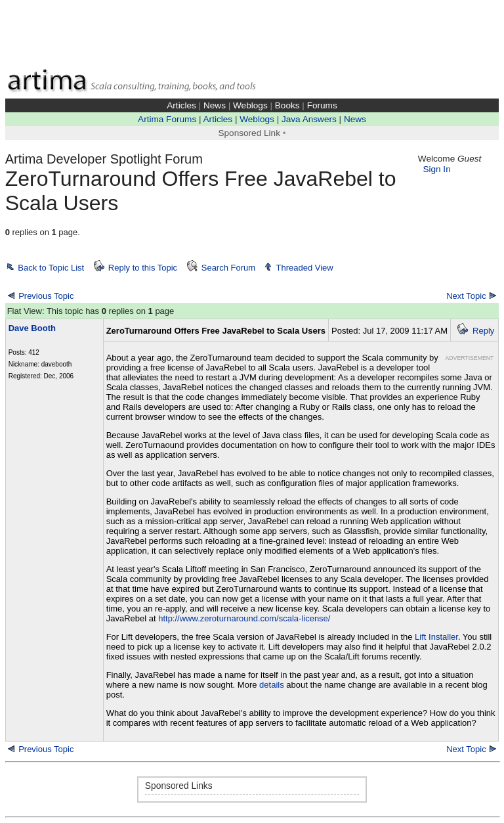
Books (287, 105)
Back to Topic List (51, 268)
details (273, 685)
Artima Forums (167, 119)
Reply (483, 331)
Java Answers (309, 119)
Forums (322, 105)
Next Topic (466, 296)
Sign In (436, 169)
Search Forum (228, 268)
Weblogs (250, 105)
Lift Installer (436, 637)
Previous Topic (46, 296)
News (215, 105)
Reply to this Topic (143, 268)
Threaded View (305, 268)
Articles (181, 105)
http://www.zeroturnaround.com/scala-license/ (244, 618)
